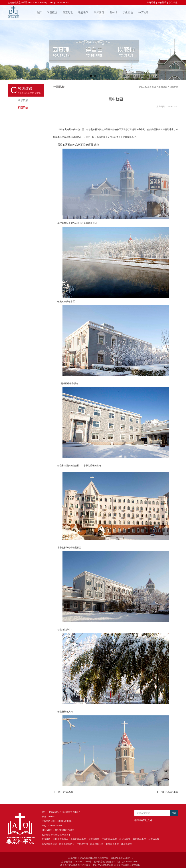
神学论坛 (143, 12)
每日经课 (151, 3)
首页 (39, 12)
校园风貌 (23, 107)
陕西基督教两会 (67, 844)
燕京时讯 (68, 12)
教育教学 (83, 12)
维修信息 (23, 100)
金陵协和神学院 (78, 839)
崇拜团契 (99, 12)
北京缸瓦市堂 (112, 844)
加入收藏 (173, 3)
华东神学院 (94, 839)
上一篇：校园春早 (63, 792)
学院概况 (52, 12)
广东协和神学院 (109, 839)
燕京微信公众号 (143, 820)
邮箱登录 (162, 3)
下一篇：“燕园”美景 (167, 792)
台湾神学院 (154, 839)
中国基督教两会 (61, 839)
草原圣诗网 (82, 844)
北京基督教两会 (49, 844)
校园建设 (163, 87)
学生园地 (128, 12)
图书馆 (113, 12)
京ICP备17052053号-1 (122, 858)
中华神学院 (125, 839)
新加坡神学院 (139, 839)
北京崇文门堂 (97, 844)
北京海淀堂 (127, 844)
